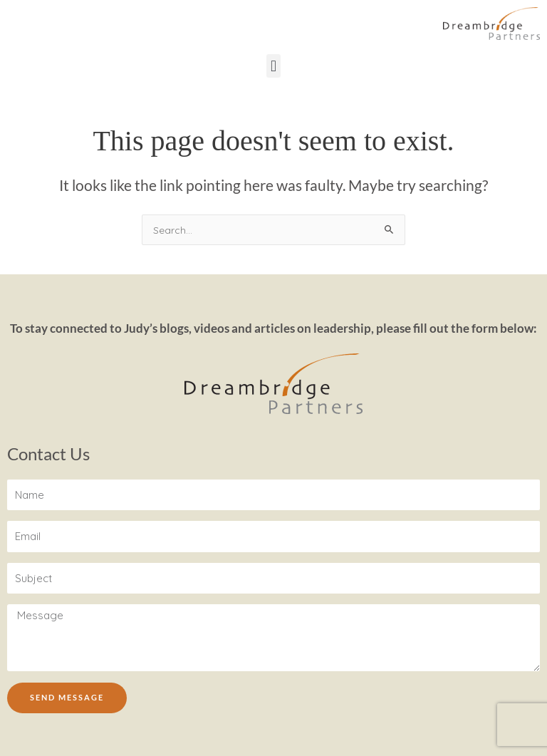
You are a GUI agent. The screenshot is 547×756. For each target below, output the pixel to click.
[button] (273, 66)
